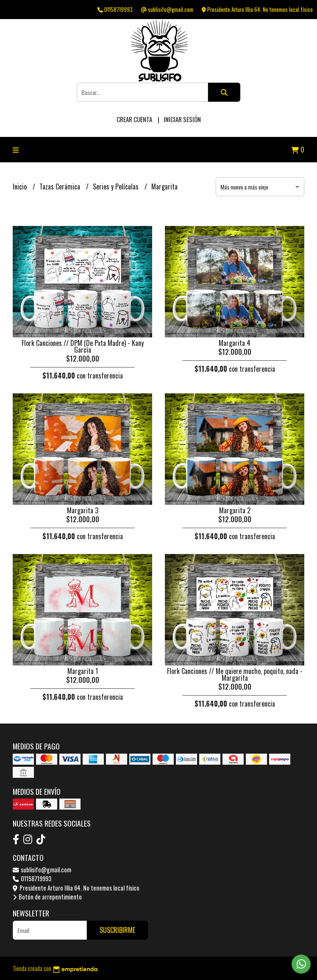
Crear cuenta (134, 119)
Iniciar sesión (182, 119)
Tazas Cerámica (61, 187)
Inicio (21, 187)
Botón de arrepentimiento (47, 897)
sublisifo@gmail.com (42, 870)
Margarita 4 (235, 343)
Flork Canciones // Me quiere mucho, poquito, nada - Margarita (235, 674)
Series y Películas (117, 187)
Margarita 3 (83, 510)
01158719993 (32, 878)
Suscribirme (117, 930)
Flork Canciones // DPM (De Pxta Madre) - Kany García (83, 346)
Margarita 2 (235, 510)
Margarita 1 (83, 671)
